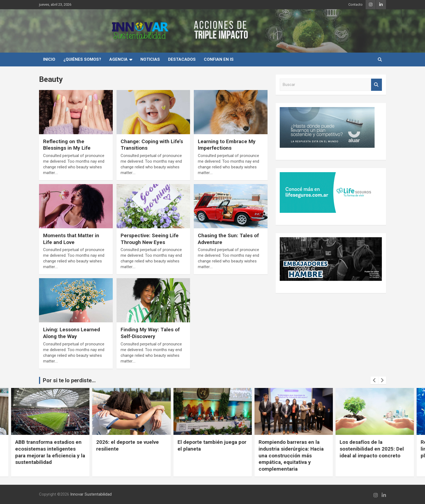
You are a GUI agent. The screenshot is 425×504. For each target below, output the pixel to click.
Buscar (376, 85)
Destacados (182, 59)
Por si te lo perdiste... (69, 380)
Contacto (355, 4)
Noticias (150, 59)
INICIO (49, 59)
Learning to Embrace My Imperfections (227, 145)
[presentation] (374, 380)
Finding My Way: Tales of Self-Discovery (150, 333)
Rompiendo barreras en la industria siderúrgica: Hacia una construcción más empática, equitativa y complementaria (326, 455)
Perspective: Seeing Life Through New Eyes (150, 239)
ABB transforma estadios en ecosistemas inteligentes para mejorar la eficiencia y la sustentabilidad (85, 452)
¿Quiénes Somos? (82, 59)
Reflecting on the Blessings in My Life (67, 145)
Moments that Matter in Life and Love (71, 239)
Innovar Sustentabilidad (91, 494)
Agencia (118, 59)
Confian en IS (219, 59)
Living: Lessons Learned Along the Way (72, 333)
